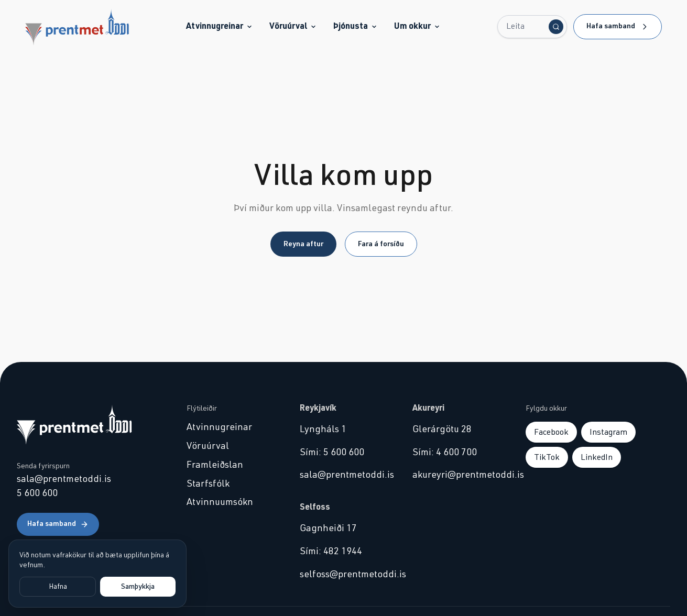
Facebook (551, 432)
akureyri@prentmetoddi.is (456, 475)
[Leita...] (532, 27)
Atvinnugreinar (219, 26)
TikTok (547, 457)
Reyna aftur (303, 244)
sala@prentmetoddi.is (64, 479)
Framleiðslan (215, 465)
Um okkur (417, 26)
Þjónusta (355, 26)
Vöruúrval (293, 26)
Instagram (608, 432)
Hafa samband (618, 27)
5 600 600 (37, 493)
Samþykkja (138, 587)
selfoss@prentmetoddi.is (344, 575)
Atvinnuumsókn (220, 502)
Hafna (58, 587)
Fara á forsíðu (381, 244)
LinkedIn (597, 457)
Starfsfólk (208, 484)
